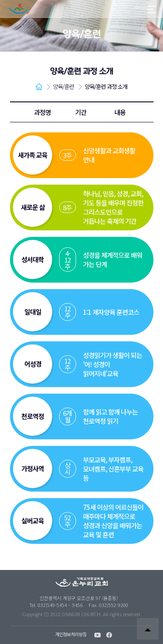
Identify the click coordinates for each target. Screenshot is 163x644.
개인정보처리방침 (71, 635)
